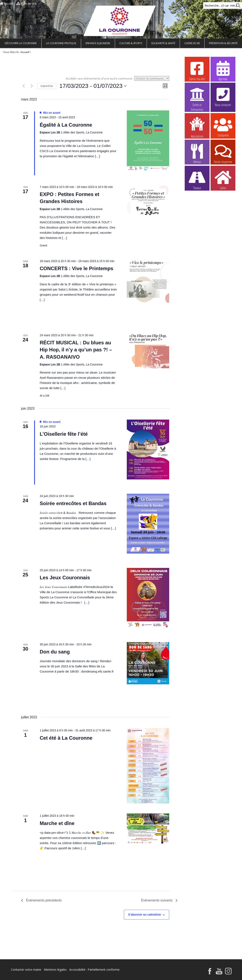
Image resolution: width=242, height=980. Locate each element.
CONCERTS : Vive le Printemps (77, 268)
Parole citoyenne (223, 154)
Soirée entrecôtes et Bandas (73, 503)
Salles (223, 180)
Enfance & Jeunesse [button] (98, 43)
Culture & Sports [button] (131, 43)
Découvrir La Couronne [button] (21, 43)
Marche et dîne (57, 823)
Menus (197, 154)
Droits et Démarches (197, 97)
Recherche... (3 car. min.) (214, 5)
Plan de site (26, 3)
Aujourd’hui (47, 86)
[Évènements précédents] (24, 86)
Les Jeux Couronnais (65, 578)
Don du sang (55, 652)
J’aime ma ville (197, 71)
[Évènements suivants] (32, 86)
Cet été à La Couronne (66, 738)
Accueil (7, 3)
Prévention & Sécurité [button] (223, 43)
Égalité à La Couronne (66, 125)
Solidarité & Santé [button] (163, 43)
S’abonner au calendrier (145, 915)
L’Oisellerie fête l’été (64, 434)
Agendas (223, 71)
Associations (197, 127)
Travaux (197, 180)
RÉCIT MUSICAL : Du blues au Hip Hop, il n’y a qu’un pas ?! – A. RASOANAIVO (76, 350)
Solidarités (223, 127)
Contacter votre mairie (26, 970)
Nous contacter (223, 97)
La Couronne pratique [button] (61, 43)
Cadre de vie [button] (192, 43)
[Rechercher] (237, 5)
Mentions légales (55, 970)
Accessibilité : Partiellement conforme (94, 970)
